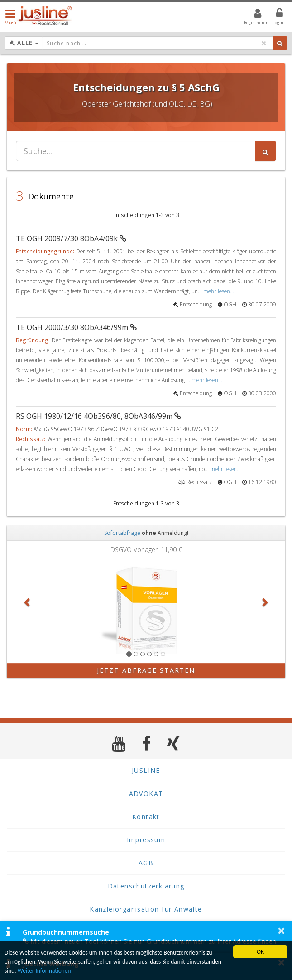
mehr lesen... (219, 291)
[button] (28, 602)
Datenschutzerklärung (146, 886)
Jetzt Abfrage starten (146, 670)
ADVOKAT (146, 793)
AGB (146, 863)
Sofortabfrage (122, 533)
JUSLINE (146, 770)
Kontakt (146, 817)
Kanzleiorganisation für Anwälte (146, 909)
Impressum (146, 840)
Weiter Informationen (45, 971)
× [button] (281, 931)
